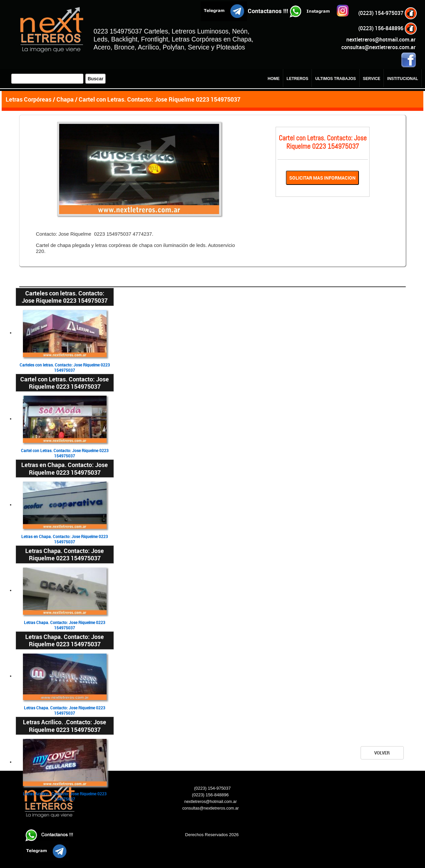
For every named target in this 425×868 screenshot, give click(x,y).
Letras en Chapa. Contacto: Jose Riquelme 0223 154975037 (65, 539)
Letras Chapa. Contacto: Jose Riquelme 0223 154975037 (65, 625)
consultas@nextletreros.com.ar (379, 47)
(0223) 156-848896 (388, 28)
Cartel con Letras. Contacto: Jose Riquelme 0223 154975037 (65, 453)
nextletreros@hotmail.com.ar (381, 39)
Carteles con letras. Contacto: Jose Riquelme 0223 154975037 (65, 368)
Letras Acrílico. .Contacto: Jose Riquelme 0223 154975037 (65, 796)
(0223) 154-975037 (388, 13)
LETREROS (297, 79)
